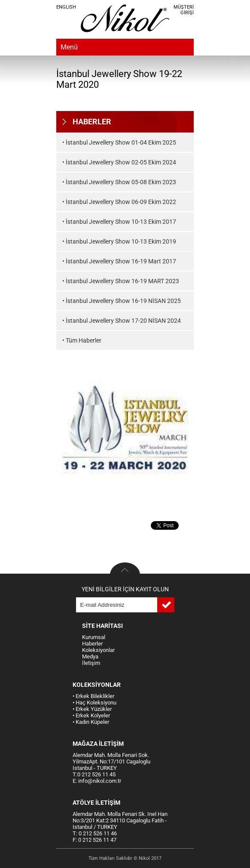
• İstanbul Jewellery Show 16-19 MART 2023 (121, 281)
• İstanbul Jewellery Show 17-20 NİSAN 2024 (122, 321)
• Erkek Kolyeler (91, 715)
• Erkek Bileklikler (93, 696)
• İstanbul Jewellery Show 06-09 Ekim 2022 (119, 202)
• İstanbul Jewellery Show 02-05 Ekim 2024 (119, 162)
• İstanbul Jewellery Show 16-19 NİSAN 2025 (122, 301)
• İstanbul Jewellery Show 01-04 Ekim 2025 (119, 142)
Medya (90, 656)
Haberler (92, 644)
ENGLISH (66, 7)
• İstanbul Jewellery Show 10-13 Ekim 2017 (119, 222)
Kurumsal (94, 637)
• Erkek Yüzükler (92, 709)
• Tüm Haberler (82, 340)
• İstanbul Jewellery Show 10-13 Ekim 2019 (119, 241)
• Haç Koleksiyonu (95, 703)
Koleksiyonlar (98, 650)
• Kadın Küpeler (91, 722)
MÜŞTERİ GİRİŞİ (184, 10)
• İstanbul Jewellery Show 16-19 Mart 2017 (119, 261)
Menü (69, 47)
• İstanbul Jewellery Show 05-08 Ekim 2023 (119, 182)
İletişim (91, 663)
